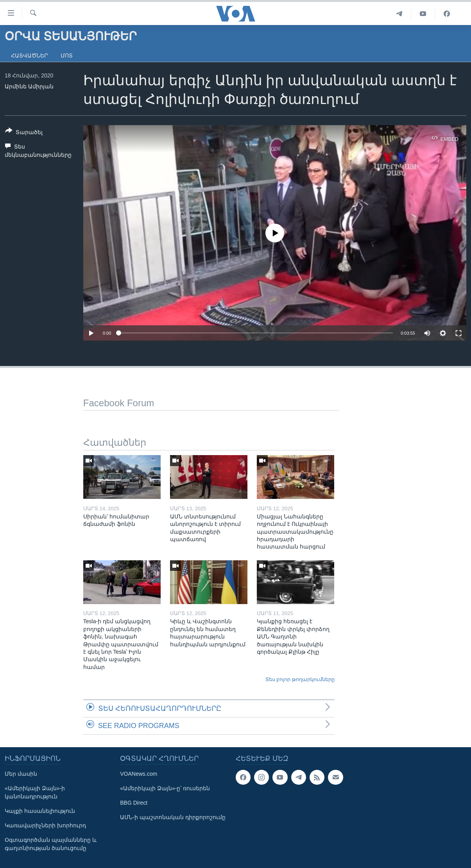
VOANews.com (139, 774)
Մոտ (67, 56)
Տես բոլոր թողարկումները (300, 679)
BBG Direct (134, 803)
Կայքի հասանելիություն (40, 811)
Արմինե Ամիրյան (29, 86)
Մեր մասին (21, 774)
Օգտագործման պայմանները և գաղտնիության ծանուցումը (51, 844)
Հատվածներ (30, 56)
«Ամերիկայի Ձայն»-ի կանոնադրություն (35, 792)
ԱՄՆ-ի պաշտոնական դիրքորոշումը (173, 817)
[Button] (24, 133)
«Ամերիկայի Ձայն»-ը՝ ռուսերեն (165, 788)
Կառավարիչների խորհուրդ (45, 825)
